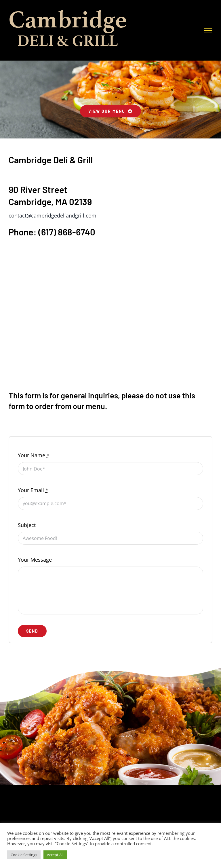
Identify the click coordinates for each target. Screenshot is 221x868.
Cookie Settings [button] (24, 855)
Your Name (34, 455)
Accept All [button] (55, 855)
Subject (27, 525)
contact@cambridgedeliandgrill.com (53, 215)
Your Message (35, 560)
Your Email (33, 490)
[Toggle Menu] (208, 31)
